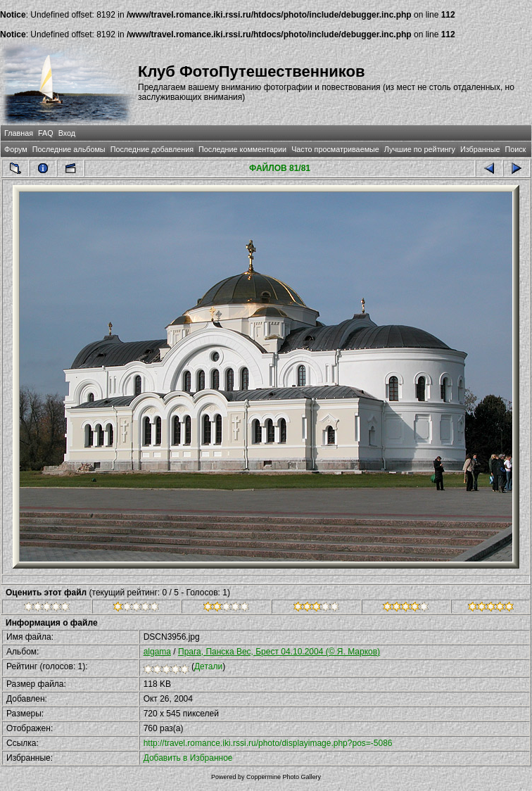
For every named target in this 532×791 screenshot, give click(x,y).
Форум (16, 149)
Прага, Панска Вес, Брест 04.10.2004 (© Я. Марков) (279, 652)
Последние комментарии (242, 149)
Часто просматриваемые (335, 149)
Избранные (480, 149)
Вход (67, 133)
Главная (19, 133)
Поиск (515, 149)
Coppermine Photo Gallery (284, 777)
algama (157, 652)
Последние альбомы (69, 149)
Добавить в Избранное (188, 758)
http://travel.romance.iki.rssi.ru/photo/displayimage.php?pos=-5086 (268, 743)
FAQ (46, 133)
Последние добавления (152, 149)
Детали (208, 666)
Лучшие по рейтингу (420, 149)
